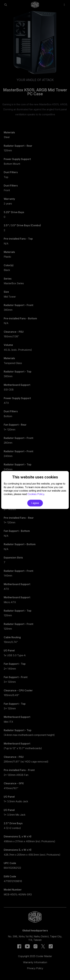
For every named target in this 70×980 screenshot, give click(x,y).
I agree (35, 503)
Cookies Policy (36, 494)
